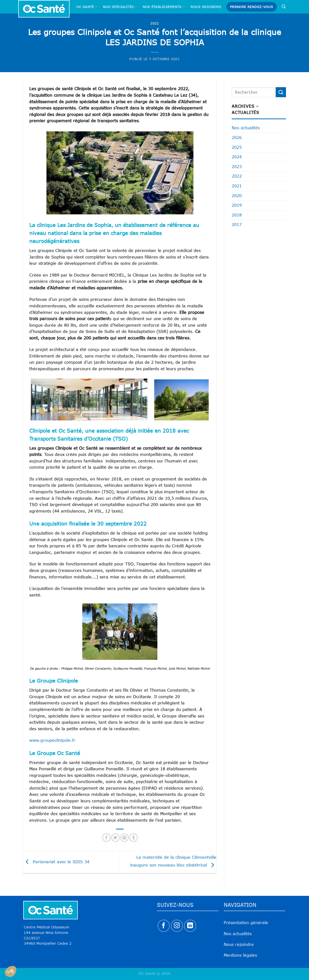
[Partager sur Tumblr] (133, 838)
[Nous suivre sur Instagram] (177, 926)
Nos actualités (246, 128)
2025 (237, 147)
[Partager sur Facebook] (106, 838)
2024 (237, 157)
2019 (237, 205)
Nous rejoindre (206, 7)
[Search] (284, 7)
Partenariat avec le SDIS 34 (56, 862)
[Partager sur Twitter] (115, 838)
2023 (237, 167)
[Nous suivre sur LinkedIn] (190, 926)
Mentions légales (240, 955)
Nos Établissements (164, 7)
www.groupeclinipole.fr (52, 740)
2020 (237, 196)
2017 (237, 224)
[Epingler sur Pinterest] (124, 838)
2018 (237, 215)
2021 (237, 186)
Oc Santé (87, 7)
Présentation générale (246, 923)
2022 (154, 23)
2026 (237, 138)
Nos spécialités (120, 7)
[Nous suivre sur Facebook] (164, 926)
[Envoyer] (281, 92)
